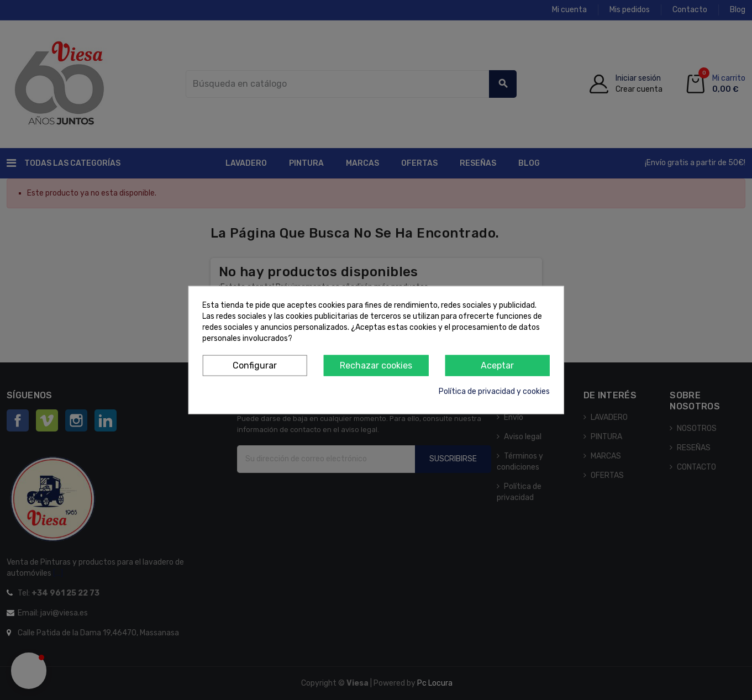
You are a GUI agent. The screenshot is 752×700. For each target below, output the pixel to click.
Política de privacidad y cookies (494, 391)
